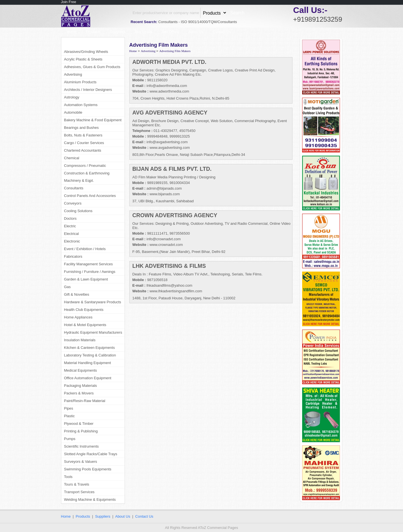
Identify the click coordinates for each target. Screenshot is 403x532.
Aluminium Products (80, 82)
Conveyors (73, 203)
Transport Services (79, 492)
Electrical (72, 234)
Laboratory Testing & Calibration (90, 355)
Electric (70, 226)
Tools (68, 477)
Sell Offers (170, 32)
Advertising (73, 74)
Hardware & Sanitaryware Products (93, 302)
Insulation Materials (80, 340)
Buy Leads (144, 32)
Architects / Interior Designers (88, 90)
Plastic (69, 416)
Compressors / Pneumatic (85, 166)
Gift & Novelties (77, 294)
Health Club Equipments (84, 310)
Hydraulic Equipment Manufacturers (93, 332)
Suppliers (118, 32)
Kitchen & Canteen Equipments (90, 348)
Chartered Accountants (83, 150)
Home (72, 32)
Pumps (70, 439)
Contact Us (222, 32)
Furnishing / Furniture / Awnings (90, 272)
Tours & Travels (77, 484)
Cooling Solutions (78, 211)
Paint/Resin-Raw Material (85, 401)
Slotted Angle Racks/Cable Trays (91, 454)
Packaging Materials (81, 386)
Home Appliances (78, 317)
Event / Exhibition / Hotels (85, 249)
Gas (67, 287)
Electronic (72, 241)
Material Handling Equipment (88, 363)
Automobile (73, 112)
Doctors (70, 218)
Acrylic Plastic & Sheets (83, 59)
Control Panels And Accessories (90, 196)
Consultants (74, 188)
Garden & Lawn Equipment (86, 279)
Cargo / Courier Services (84, 143)
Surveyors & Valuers (81, 462)
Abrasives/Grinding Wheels (86, 52)
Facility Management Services (88, 264)
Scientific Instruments (82, 446)
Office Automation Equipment (88, 378)
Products (93, 32)
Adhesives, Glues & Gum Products (92, 67)
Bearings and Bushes (82, 128)
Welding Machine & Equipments (90, 500)
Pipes (69, 408)
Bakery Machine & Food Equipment (93, 120)
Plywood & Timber (79, 424)
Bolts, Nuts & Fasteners (83, 135)
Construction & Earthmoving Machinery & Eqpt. (87, 177)
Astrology (72, 97)
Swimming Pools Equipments (88, 469)
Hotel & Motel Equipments (85, 325)
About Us (196, 32)
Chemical (72, 158)
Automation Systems (81, 105)
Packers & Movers (79, 393)
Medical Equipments (81, 370)
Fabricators (73, 256)
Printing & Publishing (81, 431)
